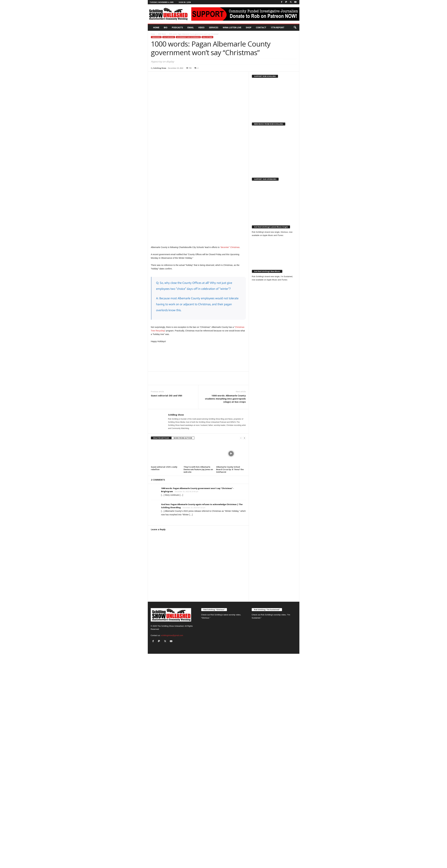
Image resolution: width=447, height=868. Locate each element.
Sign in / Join (185, 2)
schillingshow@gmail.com (172, 635)
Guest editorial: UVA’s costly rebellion (164, 468)
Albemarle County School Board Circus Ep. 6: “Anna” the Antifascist (230, 469)
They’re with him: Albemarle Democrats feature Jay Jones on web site (198, 469)
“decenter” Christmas (230, 247)
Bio (166, 27)
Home (156, 27)
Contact (261, 27)
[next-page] (244, 438)
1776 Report (278, 27)
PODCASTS (177, 27)
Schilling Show (160, 68)
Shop (249, 27)
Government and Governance (188, 37)
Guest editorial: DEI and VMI (167, 395)
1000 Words (162, 34)
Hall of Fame (207, 37)
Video (201, 27)
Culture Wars (169, 37)
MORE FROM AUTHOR (183, 438)
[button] (295, 28)
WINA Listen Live (232, 27)
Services (214, 27)
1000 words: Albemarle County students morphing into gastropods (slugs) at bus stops (225, 399)
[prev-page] (241, 438)
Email (191, 27)
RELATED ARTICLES (161, 438)
